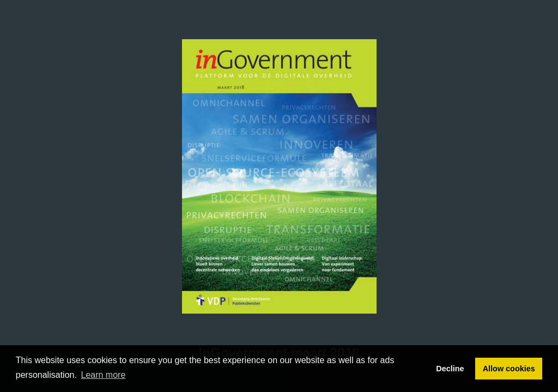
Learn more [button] (104, 375)
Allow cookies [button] (509, 369)
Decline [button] (450, 369)
